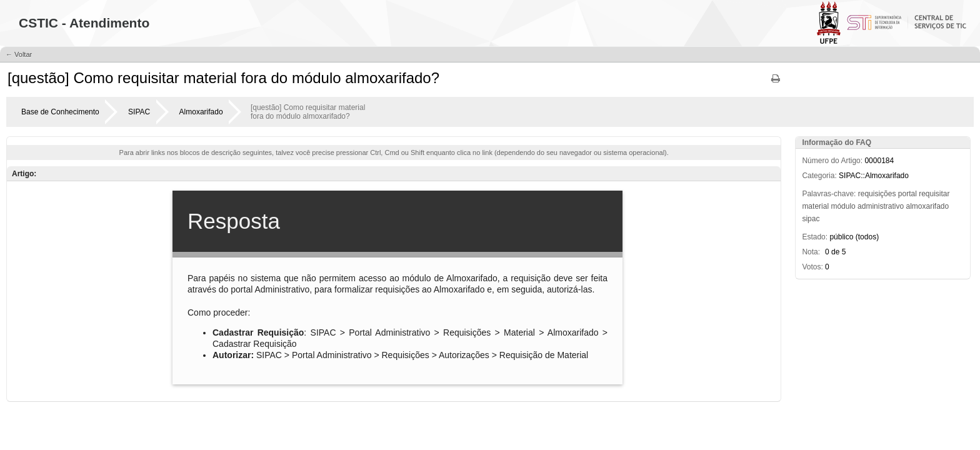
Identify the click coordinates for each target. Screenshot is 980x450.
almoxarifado (927, 206)
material (815, 206)
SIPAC (139, 112)
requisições (877, 194)
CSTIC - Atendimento (84, 23)
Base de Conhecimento (60, 112)
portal (907, 194)
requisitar (934, 194)
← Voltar (19, 54)
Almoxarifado (201, 112)
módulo (843, 206)
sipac (811, 219)
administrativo (881, 206)
